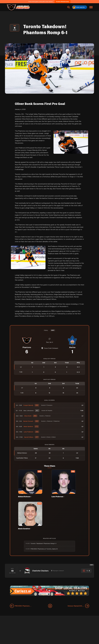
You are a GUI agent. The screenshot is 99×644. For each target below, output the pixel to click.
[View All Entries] (50, 606)
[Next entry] (73, 606)
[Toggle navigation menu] (91, 7)
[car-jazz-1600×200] (49, 590)
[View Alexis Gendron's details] (33, 516)
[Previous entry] (27, 606)
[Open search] (69, 7)
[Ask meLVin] (80, 7)
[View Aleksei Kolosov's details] (33, 484)
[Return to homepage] (18, 7)
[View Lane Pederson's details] (66, 484)
